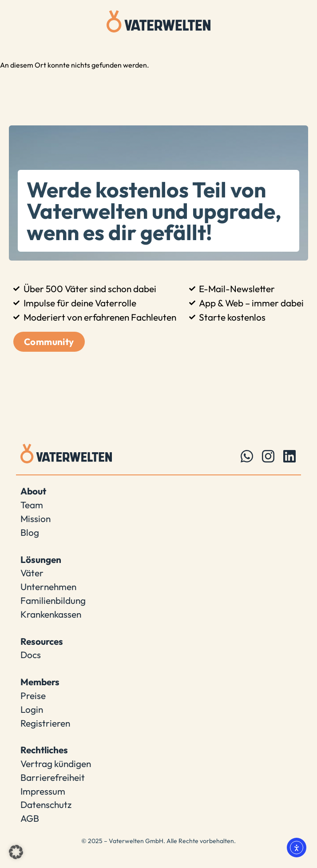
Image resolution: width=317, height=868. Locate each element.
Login (32, 709)
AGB (30, 818)
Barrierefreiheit (53, 777)
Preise (33, 695)
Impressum (43, 791)
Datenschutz (46, 804)
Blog (30, 532)
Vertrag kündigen (56, 764)
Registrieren (45, 723)
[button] (16, 852)
